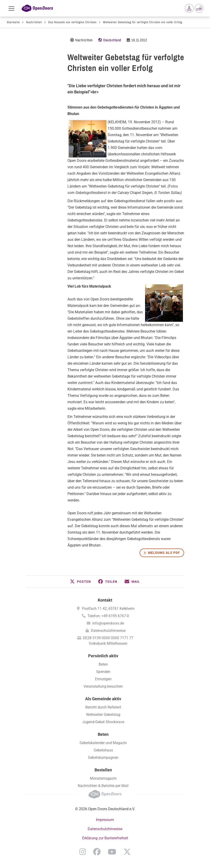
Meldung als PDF (164, 553)
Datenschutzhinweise (108, 631)
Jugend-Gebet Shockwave (103, 722)
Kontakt (105, 600)
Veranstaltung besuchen (103, 686)
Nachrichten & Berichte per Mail (103, 786)
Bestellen (103, 770)
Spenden (103, 672)
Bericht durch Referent (103, 707)
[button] (80, 582)
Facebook (97, 852)
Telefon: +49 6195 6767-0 (108, 616)
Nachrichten (34, 22)
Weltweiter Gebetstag (103, 715)
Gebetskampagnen (103, 757)
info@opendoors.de (108, 623)
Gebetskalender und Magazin (103, 743)
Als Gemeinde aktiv (103, 699)
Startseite (13, 22)
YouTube (112, 852)
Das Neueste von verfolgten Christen (72, 22)
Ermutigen (103, 679)
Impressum (105, 820)
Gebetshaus (103, 750)
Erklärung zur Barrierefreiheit (105, 838)
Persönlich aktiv (103, 656)
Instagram (83, 852)
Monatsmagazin (103, 778)
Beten (103, 664)
